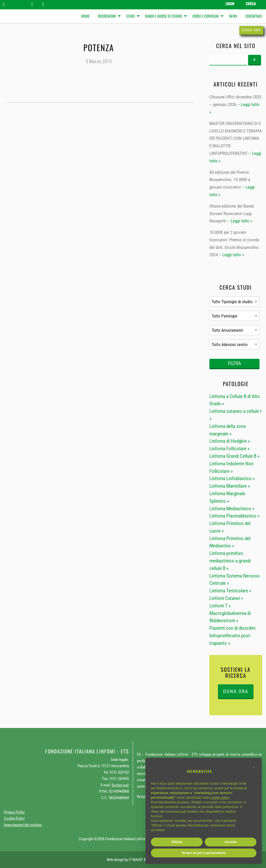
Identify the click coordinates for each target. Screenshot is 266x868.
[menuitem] (85, 16)
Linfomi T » (220, 606)
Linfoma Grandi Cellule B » (234, 456)
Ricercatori (107, 16)
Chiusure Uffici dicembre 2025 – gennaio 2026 (235, 101)
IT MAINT (136, 860)
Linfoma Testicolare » (230, 591)
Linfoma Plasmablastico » (234, 516)
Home (85, 16)
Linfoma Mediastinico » (232, 509)
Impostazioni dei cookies (23, 825)
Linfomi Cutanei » (226, 598)
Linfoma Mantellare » (230, 486)
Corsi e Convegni (206, 16)
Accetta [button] (230, 842)
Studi (131, 16)
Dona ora (251, 30)
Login (230, 4)
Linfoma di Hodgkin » (230, 441)
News (233, 16)
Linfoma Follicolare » (230, 449)
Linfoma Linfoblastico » (232, 478)
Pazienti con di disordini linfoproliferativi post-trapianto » (232, 636)
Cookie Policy (14, 818)
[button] (254, 767)
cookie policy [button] (220, 797)
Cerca (251, 4)
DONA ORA (236, 691)
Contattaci (254, 16)
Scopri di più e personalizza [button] (204, 853)
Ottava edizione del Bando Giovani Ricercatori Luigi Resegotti (232, 214)
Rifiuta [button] (177, 842)
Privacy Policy (14, 812)
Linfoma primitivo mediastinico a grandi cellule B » (230, 561)
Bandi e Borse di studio (164, 16)
